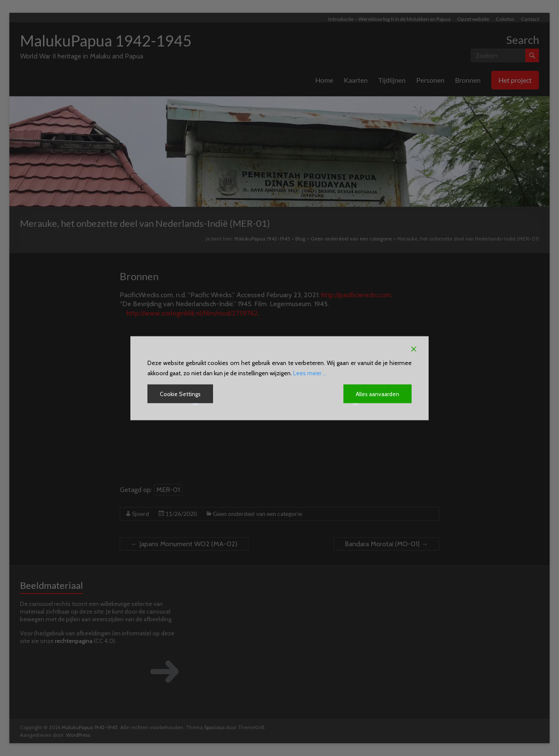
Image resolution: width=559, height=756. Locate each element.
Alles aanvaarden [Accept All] (377, 394)
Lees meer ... (310, 373)
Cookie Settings (181, 394)
